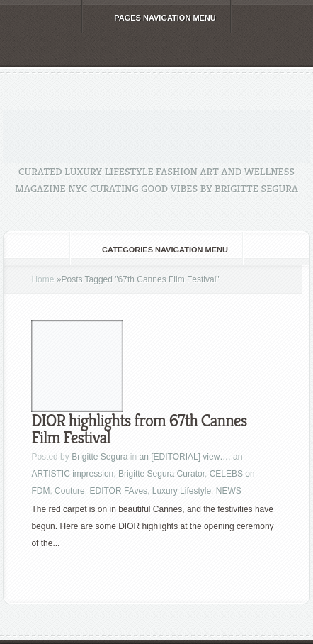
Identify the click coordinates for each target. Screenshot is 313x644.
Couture (70, 491)
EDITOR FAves (118, 491)
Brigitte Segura (99, 457)
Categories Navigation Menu (155, 250)
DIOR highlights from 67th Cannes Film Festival (139, 429)
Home (42, 279)
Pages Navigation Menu (155, 18)
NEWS (229, 491)
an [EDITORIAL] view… (184, 457)
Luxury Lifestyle (182, 491)
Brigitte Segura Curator (161, 474)
